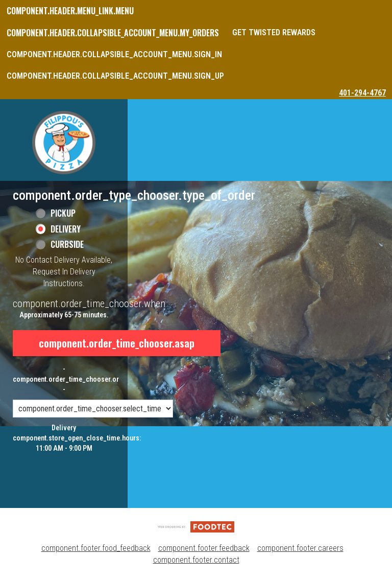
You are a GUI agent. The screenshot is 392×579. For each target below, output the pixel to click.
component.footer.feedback (204, 548)
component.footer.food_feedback (96, 548)
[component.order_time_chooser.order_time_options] (93, 409)
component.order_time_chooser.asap (117, 343)
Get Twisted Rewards (274, 32)
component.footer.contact (196, 560)
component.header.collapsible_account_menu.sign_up (115, 76)
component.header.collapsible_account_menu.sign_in (114, 54)
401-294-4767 (362, 93)
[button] (64, 143)
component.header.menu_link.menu (70, 11)
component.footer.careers (300, 548)
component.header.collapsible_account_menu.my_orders (113, 33)
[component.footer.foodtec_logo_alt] (196, 526)
